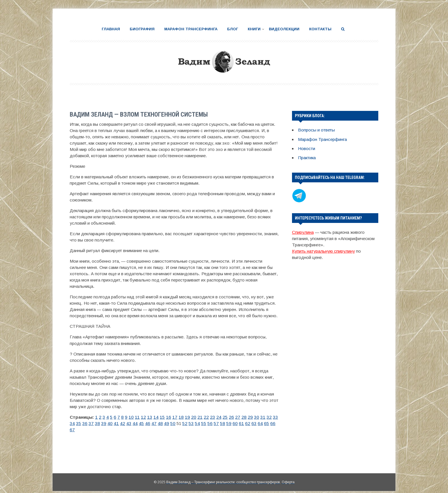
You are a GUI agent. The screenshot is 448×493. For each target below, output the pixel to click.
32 (254, 417)
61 (209, 423)
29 (237, 417)
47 (129, 423)
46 (123, 423)
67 (243, 423)
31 (248, 417)
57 (186, 423)
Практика (307, 157)
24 (208, 417)
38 (78, 423)
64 (226, 423)
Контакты (320, 29)
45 (118, 423)
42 (101, 423)
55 (175, 423)
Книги (254, 29)
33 (259, 417)
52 (158, 423)
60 (203, 423)
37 (72, 423)
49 (141, 423)
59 (198, 423)
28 (231, 417)
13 (145, 417)
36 (277, 417)
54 (169, 423)
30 (242, 417)
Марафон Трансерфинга (191, 29)
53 (163, 423)
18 (174, 417)
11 (134, 417)
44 (112, 423)
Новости (307, 148)
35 (271, 417)
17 (168, 417)
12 (139, 417)
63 (221, 423)
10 (128, 417)
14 (151, 417)
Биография (142, 29)
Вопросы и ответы (316, 130)
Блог (233, 29)
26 (219, 417)
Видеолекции (284, 29)
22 (197, 417)
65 (232, 423)
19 (179, 417)
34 (265, 417)
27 (225, 417)
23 (202, 417)
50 (146, 423)
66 (238, 423)
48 (135, 423)
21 (191, 417)
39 (83, 423)
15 (157, 417)
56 (181, 423)
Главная (111, 29)
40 (89, 423)
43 (106, 423)
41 (95, 423)
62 (215, 423)
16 (162, 417)
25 (214, 417)
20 (185, 417)
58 (192, 423)
